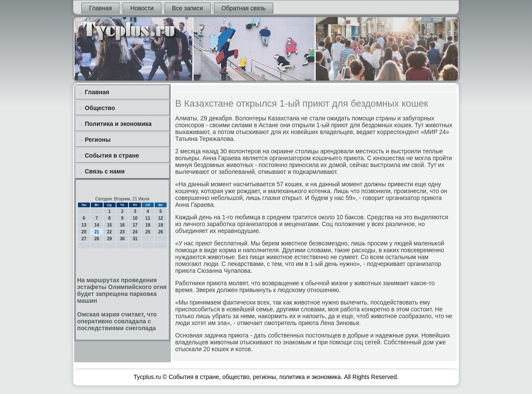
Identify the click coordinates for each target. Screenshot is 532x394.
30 (122, 239)
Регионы (98, 140)
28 (97, 239)
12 (160, 218)
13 (84, 225)
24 (135, 232)
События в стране (112, 155)
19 (160, 225)
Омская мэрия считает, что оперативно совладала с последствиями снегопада (117, 321)
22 (109, 232)
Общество (100, 108)
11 (148, 218)
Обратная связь (244, 8)
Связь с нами (105, 171)
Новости (142, 8)
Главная (100, 8)
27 (84, 239)
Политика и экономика (118, 124)
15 (109, 225)
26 (160, 232)
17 (135, 225)
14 (97, 225)
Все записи (188, 8)
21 (97, 232)
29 (109, 239)
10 (135, 218)
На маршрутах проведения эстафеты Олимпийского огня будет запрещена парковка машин (122, 290)
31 (135, 239)
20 (84, 232)
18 (148, 225)
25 (148, 232)
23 (122, 232)
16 (122, 225)
